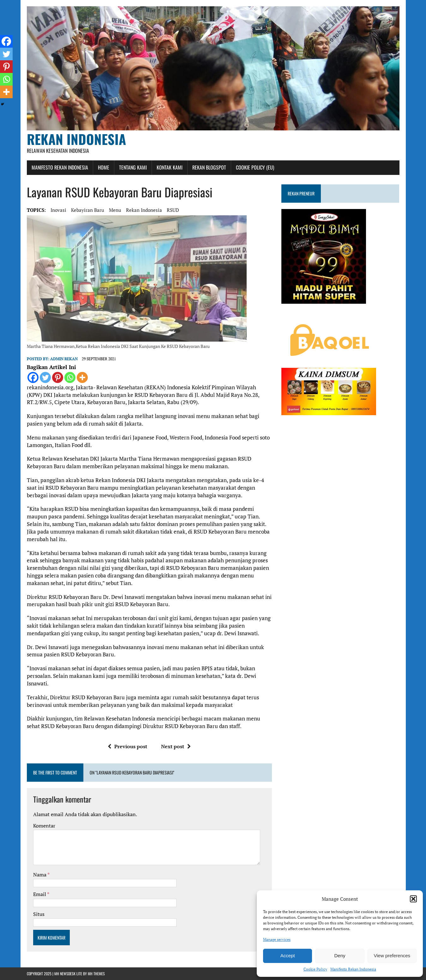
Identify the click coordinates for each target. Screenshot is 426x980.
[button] (413, 899)
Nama (40, 875)
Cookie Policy (315, 969)
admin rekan (64, 359)
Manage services (277, 939)
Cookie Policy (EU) (255, 167)
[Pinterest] (58, 377)
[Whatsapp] (70, 377)
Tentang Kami (133, 167)
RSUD (173, 210)
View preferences (392, 956)
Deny (340, 956)
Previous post (127, 746)
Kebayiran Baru (88, 210)
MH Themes (96, 974)
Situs (39, 914)
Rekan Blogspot (209, 167)
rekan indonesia (144, 210)
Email (40, 894)
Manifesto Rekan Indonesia (353, 969)
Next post (176, 746)
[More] (82, 377)
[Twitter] (45, 377)
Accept (288, 956)
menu (115, 210)
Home (104, 167)
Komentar (44, 826)
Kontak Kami (170, 167)
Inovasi (58, 210)
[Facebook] (33, 377)
